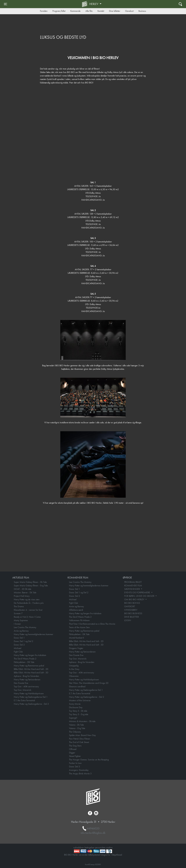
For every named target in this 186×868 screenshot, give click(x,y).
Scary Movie (75, 704)
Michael (18, 648)
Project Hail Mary (22, 596)
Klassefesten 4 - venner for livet (28, 610)
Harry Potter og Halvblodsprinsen (29, 693)
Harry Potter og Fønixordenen (27, 680)
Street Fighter (75, 756)
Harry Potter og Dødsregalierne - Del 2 (31, 704)
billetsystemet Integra (98, 855)
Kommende (75, 11)
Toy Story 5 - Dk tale (78, 711)
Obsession (74, 676)
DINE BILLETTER (132, 617)
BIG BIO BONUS (132, 603)
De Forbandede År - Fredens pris (29, 603)
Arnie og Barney (21, 631)
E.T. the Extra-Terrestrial (24, 700)
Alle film (89, 11)
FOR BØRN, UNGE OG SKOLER (140, 596)
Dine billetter (115, 11)
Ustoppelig (74, 666)
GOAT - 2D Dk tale (23, 589)
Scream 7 (18, 613)
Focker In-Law (75, 763)
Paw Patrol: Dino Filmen (80, 739)
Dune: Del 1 (19, 638)
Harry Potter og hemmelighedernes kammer (33, 634)
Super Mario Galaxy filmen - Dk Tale (30, 582)
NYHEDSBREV (131, 610)
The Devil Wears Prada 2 (25, 659)
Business (142, 11)
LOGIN (128, 620)
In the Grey (74, 669)
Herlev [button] (94, 4)
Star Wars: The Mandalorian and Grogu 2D (89, 683)
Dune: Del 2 (19, 645)
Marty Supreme (21, 620)
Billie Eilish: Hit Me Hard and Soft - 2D (31, 669)
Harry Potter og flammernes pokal (29, 666)
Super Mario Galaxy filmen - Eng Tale (31, 586)
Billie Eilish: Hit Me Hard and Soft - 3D (31, 673)
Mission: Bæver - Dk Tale (25, 592)
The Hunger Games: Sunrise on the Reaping (89, 760)
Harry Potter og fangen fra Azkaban (30, 655)
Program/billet (59, 11)
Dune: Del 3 (74, 767)
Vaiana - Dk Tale (76, 725)
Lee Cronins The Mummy (25, 627)
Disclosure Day (76, 707)
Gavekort (129, 11)
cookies (109, 847)
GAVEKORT (130, 606)
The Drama (19, 606)
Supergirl (73, 718)
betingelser (90, 847)
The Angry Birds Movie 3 (80, 773)
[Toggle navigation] (6, 4)
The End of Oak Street (79, 742)
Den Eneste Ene (21, 683)
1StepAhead (116, 855)
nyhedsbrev (79, 847)
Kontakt (101, 11)
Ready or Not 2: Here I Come (27, 617)
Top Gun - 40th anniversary (26, 686)
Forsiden (44, 11)
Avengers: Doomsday (79, 770)
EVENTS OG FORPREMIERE (137, 592)
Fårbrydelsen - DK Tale (24, 662)
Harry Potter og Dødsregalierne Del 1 (31, 697)
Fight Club (18, 652)
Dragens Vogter (76, 648)
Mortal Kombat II (77, 638)
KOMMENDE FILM (133, 586)
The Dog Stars (75, 746)
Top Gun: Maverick (23, 690)
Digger (72, 753)
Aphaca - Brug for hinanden (26, 676)
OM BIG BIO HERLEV (135, 599)
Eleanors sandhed (77, 686)
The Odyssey (75, 732)
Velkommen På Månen (79, 620)
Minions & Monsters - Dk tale (82, 721)
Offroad (73, 749)
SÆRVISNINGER (132, 589)
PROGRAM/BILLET (133, 582)
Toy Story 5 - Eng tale (79, 714)
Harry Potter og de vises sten (27, 599)
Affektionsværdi (76, 610)
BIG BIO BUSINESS (133, 613)
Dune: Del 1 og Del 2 (23, 641)
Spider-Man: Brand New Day (82, 735)
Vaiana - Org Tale (77, 728)
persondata (100, 847)
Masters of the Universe (80, 700)
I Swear (17, 624)
